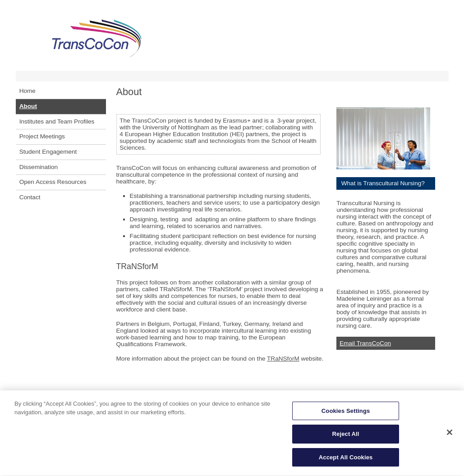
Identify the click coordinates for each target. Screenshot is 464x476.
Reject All (346, 438)
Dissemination (39, 167)
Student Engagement (48, 152)
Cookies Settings (346, 414)
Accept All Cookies (346, 461)
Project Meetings (42, 136)
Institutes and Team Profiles (57, 121)
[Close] (450, 436)
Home (28, 91)
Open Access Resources (53, 182)
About (28, 106)
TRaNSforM (283, 359)
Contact (30, 197)
